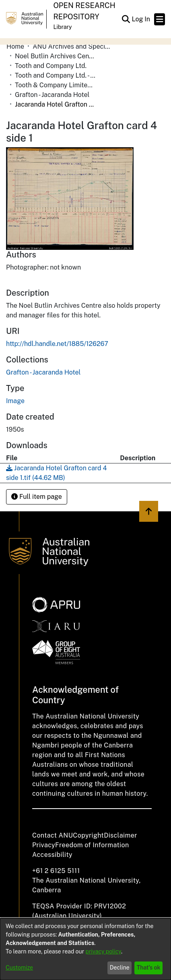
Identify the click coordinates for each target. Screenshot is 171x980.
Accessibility (52, 855)
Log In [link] (141, 19)
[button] (126, 19)
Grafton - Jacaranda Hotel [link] (52, 95)
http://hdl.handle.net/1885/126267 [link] (57, 344)
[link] (43, 372)
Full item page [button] (37, 497)
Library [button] (62, 27)
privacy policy (103, 951)
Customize (19, 968)
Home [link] (15, 46)
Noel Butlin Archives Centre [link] (55, 56)
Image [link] (15, 401)
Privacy (44, 845)
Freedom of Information (92, 845)
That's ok (149, 968)
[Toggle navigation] (160, 19)
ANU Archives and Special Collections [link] (73, 46)
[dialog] (85, 949)
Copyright (88, 835)
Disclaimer (121, 835)
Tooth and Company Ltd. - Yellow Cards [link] (55, 75)
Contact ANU (53, 835)
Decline (120, 968)
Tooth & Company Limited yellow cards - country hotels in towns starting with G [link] (55, 85)
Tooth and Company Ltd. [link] (51, 66)
